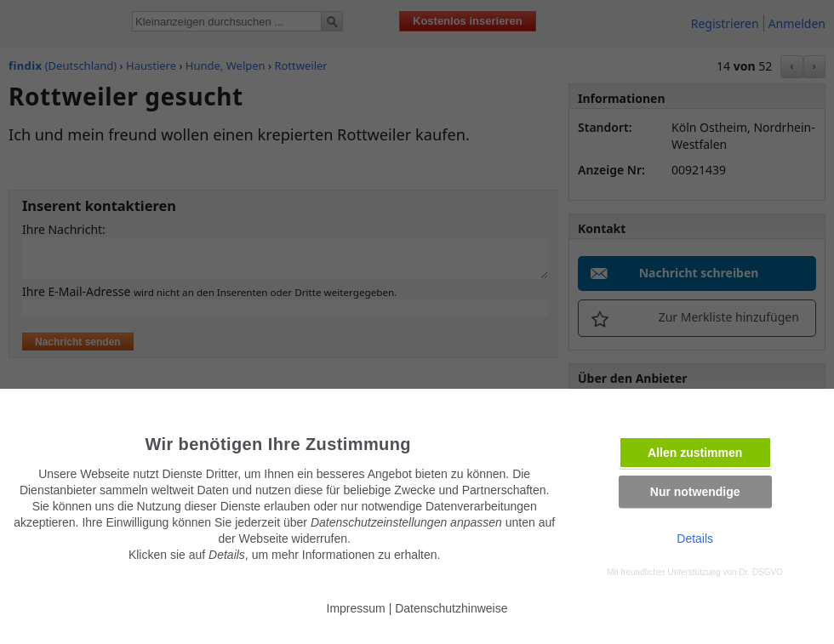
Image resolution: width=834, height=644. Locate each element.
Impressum (356, 608)
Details (695, 539)
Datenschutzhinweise (451, 608)
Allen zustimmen (695, 453)
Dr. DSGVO (761, 572)
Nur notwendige (695, 492)
